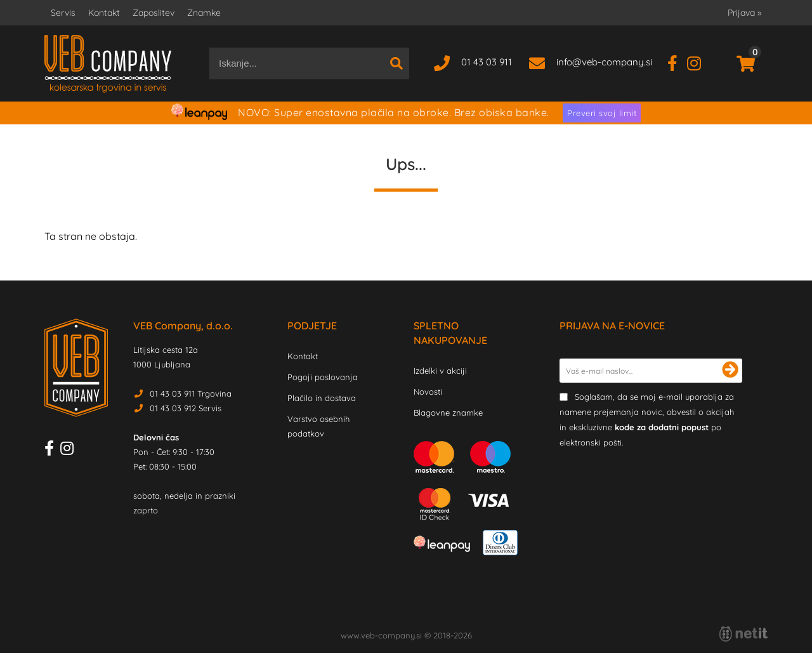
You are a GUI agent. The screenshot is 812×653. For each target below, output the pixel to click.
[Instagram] (699, 62)
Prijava (744, 13)
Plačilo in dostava (322, 398)
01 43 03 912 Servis (186, 408)
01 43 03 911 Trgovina (191, 393)
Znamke (204, 13)
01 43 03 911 (487, 62)
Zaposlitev (154, 13)
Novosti (428, 392)
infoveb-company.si (604, 62)
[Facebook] (677, 62)
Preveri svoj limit (602, 113)
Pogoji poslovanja (323, 377)
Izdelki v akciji (440, 371)
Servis (63, 13)
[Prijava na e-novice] (730, 371)
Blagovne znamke (448, 412)
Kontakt (104, 13)
